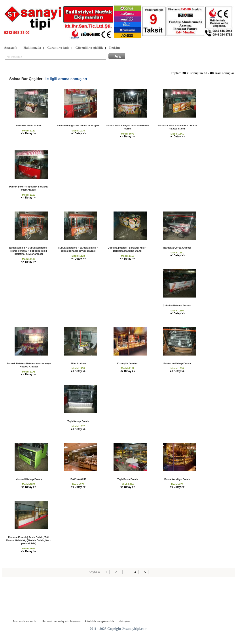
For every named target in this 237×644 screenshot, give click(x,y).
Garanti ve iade (58, 48)
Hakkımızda (32, 48)
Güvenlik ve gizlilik (89, 48)
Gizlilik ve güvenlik (100, 621)
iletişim (124, 621)
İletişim (114, 48)
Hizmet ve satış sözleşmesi (61, 621)
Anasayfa (11, 48)
